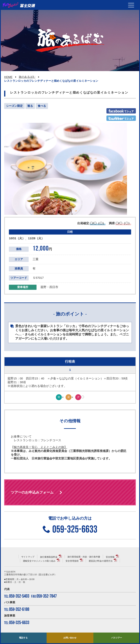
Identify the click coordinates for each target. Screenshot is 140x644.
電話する (23, 638)
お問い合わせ (70, 638)
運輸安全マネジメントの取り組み (39, 561)
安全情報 (110, 557)
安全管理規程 (72, 561)
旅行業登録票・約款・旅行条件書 (84, 557)
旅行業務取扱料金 (49, 557)
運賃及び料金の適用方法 (101, 561)
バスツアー (117, 638)
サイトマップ (28, 557)
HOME (8, 77)
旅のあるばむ (27, 77)
